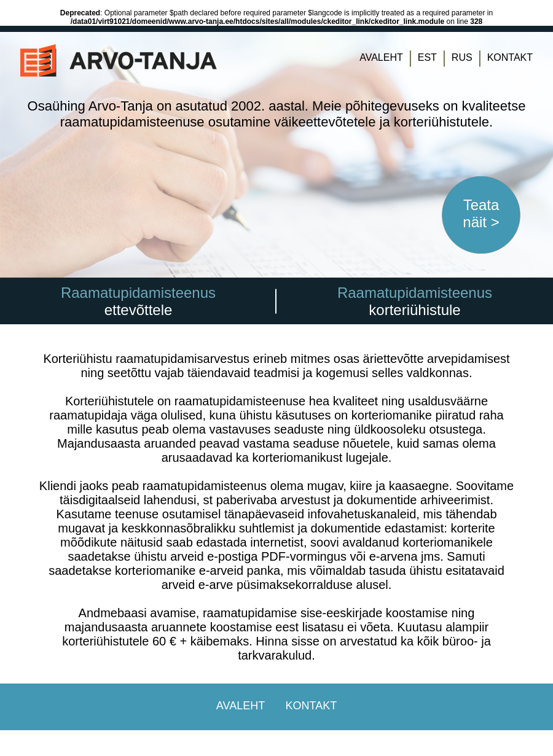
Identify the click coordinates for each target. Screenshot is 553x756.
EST (427, 57)
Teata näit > (481, 213)
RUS (462, 57)
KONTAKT (510, 57)
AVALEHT (381, 57)
